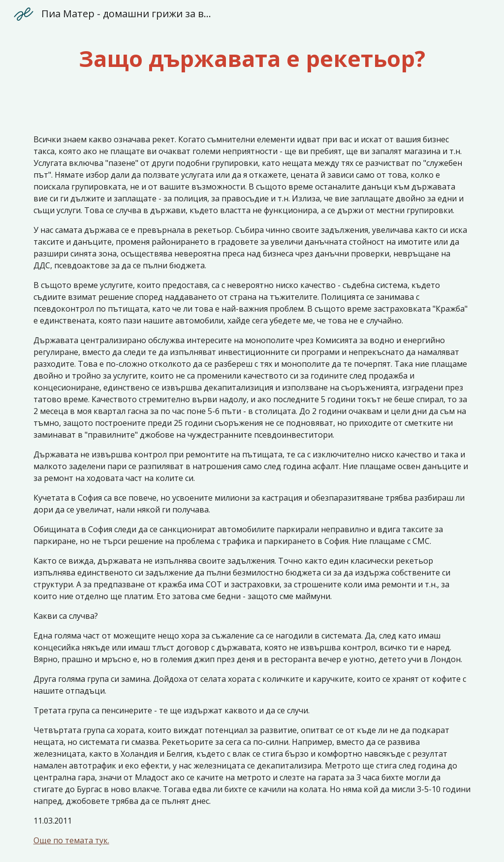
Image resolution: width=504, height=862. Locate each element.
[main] (252, 59)
